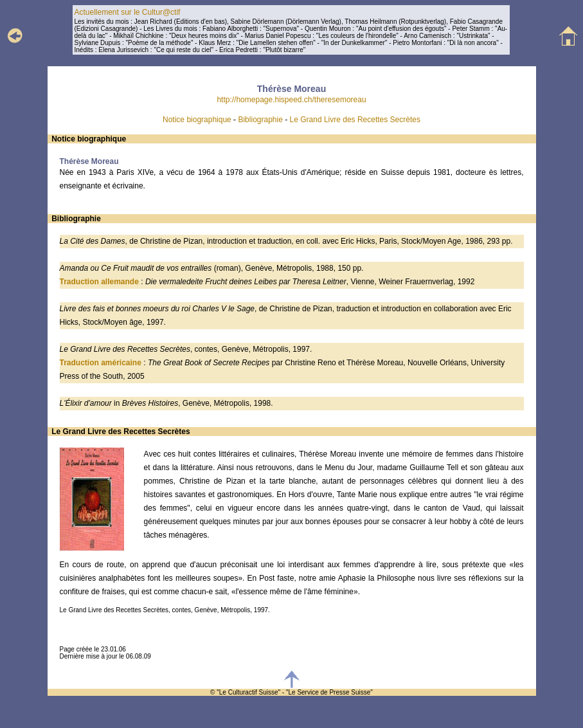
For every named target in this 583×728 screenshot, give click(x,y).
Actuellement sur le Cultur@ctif (127, 12)
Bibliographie (260, 120)
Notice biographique (197, 120)
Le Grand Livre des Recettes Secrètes (355, 120)
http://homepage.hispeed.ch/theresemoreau (291, 100)
